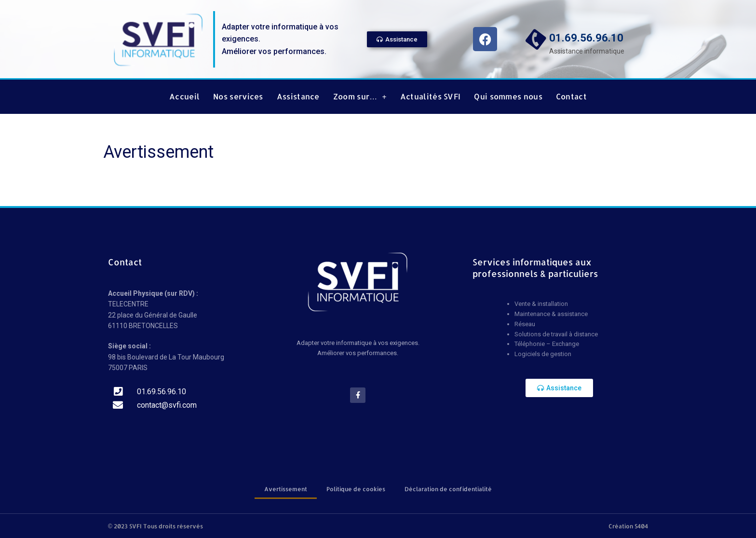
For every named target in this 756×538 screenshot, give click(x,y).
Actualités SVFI (431, 97)
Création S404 (628, 526)
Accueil (184, 97)
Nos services (238, 97)
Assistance (298, 97)
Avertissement (286, 489)
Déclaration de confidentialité (448, 489)
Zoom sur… (360, 97)
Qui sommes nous (508, 97)
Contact (571, 97)
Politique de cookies (356, 489)
